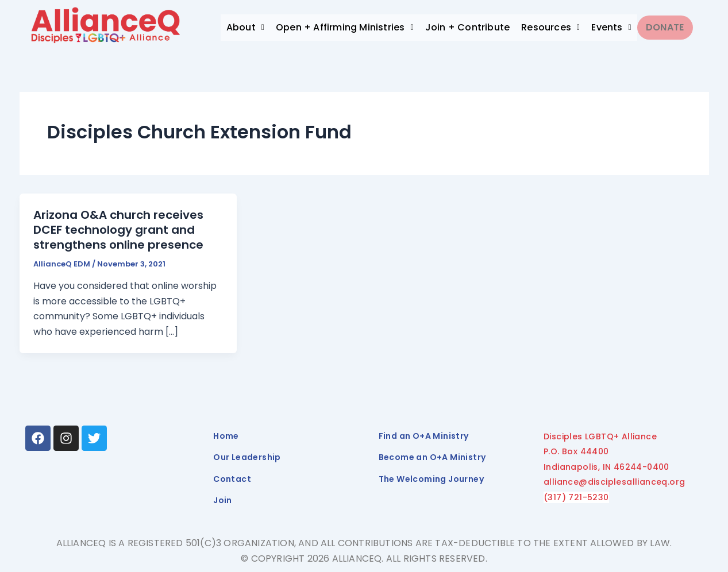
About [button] (245, 27)
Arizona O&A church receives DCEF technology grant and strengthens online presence (118, 230)
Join (223, 500)
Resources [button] (550, 27)
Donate (669, 27)
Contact (232, 479)
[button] (245, 28)
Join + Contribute (467, 27)
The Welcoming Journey (431, 479)
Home (226, 436)
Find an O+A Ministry (424, 436)
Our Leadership (247, 457)
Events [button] (611, 27)
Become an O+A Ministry (432, 457)
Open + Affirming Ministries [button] (345, 27)
